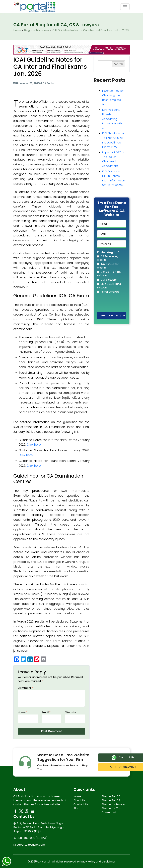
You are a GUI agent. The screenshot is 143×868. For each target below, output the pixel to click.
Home (77, 796)
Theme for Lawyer (114, 804)
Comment (25, 688)
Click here (34, 445)
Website (71, 712)
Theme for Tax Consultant (111, 810)
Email (46, 712)
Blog (76, 808)
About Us (79, 800)
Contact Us (81, 804)
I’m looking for (108, 252)
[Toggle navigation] (125, 7)
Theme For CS (111, 800)
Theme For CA (111, 796)
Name (23, 712)
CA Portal (48, 83)
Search (118, 64)
